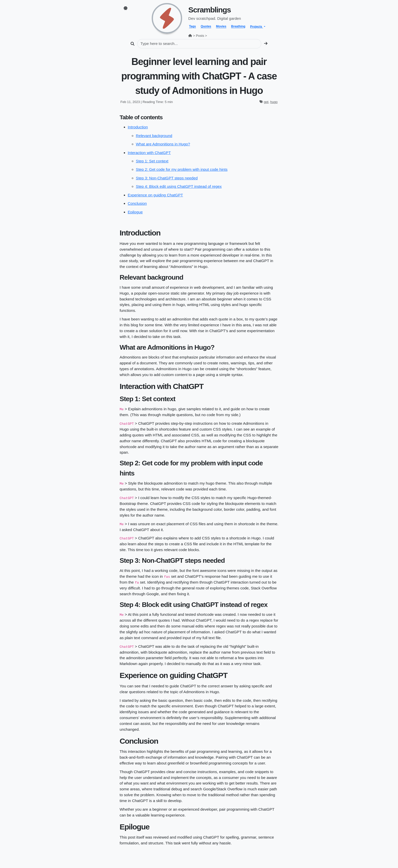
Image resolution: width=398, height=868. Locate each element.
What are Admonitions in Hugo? (163, 144)
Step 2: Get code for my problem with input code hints (182, 169)
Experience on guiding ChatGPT (155, 195)
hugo (274, 102)
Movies (221, 27)
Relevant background (154, 136)
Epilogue (135, 212)
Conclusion (137, 203)
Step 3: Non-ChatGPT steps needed (167, 178)
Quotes (206, 27)
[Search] (199, 44)
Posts (200, 36)
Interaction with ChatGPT (149, 153)
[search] (266, 44)
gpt (266, 102)
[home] (167, 18)
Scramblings (209, 10)
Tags (192, 27)
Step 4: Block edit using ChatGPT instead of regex (179, 186)
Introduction (138, 127)
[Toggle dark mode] (125, 8)
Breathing (238, 27)
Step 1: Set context (152, 161)
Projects (257, 27)
